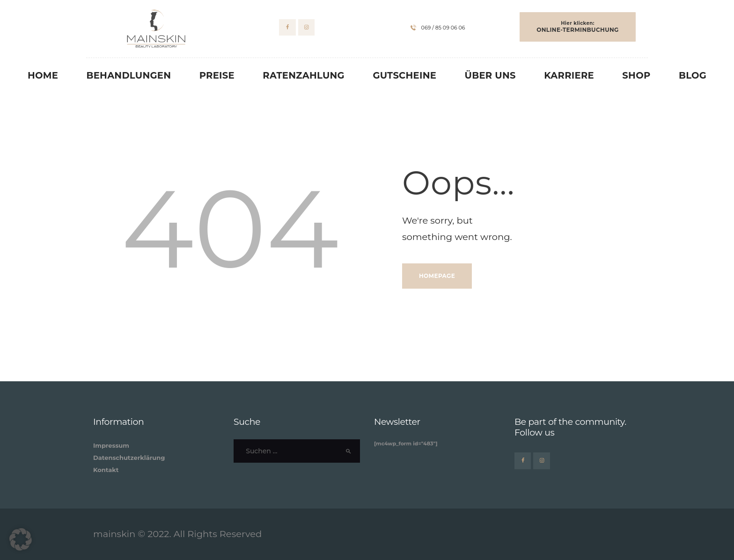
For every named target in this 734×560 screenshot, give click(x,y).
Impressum (111, 445)
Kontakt (106, 470)
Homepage (437, 276)
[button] (21, 539)
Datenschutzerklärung (129, 458)
